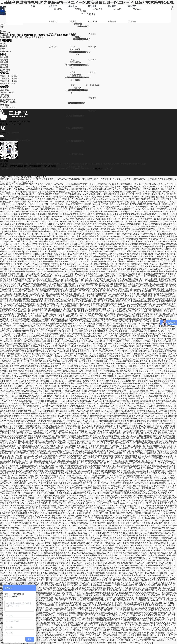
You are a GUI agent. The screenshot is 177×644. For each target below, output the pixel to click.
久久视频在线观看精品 (163, 341)
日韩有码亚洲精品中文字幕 (41, 329)
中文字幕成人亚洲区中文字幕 (140, 234)
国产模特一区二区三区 (85, 371)
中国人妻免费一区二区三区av (65, 498)
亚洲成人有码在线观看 (48, 558)
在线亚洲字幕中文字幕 (78, 446)
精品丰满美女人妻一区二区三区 (119, 431)
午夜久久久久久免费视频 (163, 506)
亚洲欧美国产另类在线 (48, 376)
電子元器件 (127, 164)
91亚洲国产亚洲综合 (93, 209)
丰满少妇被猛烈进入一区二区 (40, 580)
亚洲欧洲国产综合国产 (96, 324)
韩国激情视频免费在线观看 (14, 279)
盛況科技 (108, 169)
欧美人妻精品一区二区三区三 (118, 207)
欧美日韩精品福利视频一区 (35, 301)
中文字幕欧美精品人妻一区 (70, 376)
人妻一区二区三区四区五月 (47, 274)
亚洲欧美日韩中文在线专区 (102, 344)
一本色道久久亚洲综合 (12, 550)
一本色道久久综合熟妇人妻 (40, 453)
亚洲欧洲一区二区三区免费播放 (113, 294)
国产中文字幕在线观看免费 (34, 309)
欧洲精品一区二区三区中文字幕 (113, 331)
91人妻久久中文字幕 (16, 241)
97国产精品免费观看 (108, 281)
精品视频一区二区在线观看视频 (163, 222)
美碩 (73, 60)
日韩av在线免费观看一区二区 (102, 261)
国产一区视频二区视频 (74, 608)
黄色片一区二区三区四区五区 (35, 461)
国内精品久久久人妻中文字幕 (15, 418)
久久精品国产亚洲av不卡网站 (31, 214)
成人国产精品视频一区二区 (128, 371)
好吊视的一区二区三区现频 (104, 635)
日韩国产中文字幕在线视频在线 (50, 271)
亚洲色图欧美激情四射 (44, 401)
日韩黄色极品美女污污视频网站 (65, 232)
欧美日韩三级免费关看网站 (87, 493)
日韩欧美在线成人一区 (47, 276)
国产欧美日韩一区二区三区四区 (20, 518)
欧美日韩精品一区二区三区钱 (151, 583)
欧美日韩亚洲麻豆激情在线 (12, 224)
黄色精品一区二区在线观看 (22, 536)
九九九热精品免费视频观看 (81, 349)
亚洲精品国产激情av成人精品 (15, 359)
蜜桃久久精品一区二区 (48, 526)
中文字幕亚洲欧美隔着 (94, 620)
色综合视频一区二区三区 (129, 289)
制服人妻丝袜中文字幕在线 (157, 384)
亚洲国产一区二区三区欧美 (115, 189)
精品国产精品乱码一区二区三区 (149, 560)
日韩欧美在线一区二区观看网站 (32, 496)
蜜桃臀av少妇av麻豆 (117, 306)
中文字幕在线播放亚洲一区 (150, 326)
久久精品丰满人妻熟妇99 (63, 593)
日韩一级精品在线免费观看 (154, 396)
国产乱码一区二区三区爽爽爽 (13, 516)
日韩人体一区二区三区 (79, 279)
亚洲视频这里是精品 (121, 301)
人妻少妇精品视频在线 (63, 555)
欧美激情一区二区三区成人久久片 (155, 371)
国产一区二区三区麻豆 (12, 413)
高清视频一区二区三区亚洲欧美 (127, 349)
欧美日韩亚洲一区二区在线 (49, 391)
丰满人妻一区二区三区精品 (12, 184)
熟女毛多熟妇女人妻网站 (69, 483)
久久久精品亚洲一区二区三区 (90, 351)
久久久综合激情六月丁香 (83, 396)
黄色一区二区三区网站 (102, 301)
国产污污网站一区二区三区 (148, 264)
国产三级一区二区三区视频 (22, 321)
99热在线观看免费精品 (75, 246)
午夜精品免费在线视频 (55, 261)
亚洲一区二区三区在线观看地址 (44, 605)
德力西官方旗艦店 (105, 164)
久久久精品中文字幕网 (127, 635)
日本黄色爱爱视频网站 (48, 473)
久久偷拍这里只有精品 (111, 359)
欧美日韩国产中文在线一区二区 (36, 590)
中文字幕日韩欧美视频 (113, 334)
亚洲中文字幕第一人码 (84, 269)
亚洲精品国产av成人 (166, 433)
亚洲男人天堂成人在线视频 (17, 356)
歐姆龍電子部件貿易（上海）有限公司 (27, 164)
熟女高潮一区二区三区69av (34, 234)
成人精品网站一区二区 (94, 431)
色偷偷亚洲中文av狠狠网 (55, 299)
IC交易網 (90, 164)
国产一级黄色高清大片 (54, 431)
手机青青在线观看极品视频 (40, 436)
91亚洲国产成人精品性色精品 (122, 568)
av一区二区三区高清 (41, 623)
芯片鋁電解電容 (83, 77)
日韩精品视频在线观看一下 (147, 261)
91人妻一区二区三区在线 (145, 184)
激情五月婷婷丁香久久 (103, 271)
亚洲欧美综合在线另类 (68, 605)
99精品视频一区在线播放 (42, 286)
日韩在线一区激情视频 (30, 294)
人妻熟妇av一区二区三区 (55, 610)
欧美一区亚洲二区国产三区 (74, 548)
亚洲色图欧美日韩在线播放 (46, 501)
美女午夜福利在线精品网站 (91, 314)
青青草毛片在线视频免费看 (119, 229)
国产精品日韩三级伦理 (75, 506)
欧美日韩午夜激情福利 (21, 351)
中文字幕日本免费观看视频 (118, 511)
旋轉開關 (4, 65)
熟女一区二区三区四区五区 (32, 386)
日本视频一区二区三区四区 (94, 423)
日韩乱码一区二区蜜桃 (14, 261)
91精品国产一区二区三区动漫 (72, 575)
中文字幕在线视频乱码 (105, 326)
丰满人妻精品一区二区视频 (81, 603)
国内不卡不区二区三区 (103, 578)
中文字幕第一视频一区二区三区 (81, 259)
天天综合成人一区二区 (28, 558)
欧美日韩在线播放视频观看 (82, 326)
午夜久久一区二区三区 (135, 608)
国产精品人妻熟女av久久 (124, 374)
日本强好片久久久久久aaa (126, 326)
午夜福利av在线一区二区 (41, 187)
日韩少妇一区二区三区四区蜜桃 (115, 536)
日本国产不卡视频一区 (50, 229)
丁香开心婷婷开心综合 (10, 204)
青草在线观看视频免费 (107, 304)
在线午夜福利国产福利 (103, 349)
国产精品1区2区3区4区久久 (94, 451)
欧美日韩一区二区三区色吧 (145, 503)
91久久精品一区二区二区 (13, 246)
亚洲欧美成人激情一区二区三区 (66, 187)
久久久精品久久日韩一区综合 (16, 284)
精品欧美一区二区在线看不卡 (52, 316)
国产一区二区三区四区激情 (67, 369)
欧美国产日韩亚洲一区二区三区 (74, 538)
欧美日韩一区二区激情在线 (157, 254)
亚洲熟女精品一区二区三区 (100, 538)
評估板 (78, 179)
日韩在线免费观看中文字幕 (12, 446)
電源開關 (4, 67)
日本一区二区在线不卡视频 (88, 518)
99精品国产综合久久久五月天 (103, 476)
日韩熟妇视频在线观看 (111, 518)
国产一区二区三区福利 (50, 294)
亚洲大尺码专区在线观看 (29, 538)
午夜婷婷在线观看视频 (141, 401)
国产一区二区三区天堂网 (23, 256)
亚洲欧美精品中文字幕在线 (141, 341)
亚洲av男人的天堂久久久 (146, 433)
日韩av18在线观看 (56, 426)
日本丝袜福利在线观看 (151, 204)
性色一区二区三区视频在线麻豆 (43, 443)
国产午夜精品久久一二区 (11, 428)
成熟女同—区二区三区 (60, 476)
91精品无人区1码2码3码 (25, 314)
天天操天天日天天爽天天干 (115, 456)
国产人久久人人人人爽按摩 (77, 261)
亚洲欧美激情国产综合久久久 (35, 426)
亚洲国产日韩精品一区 (52, 219)
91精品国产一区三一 (124, 406)
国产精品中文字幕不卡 (39, 349)
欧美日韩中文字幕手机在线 (153, 458)
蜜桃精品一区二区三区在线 (142, 511)
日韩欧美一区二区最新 (123, 279)
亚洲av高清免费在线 (19, 296)
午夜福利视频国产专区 (104, 269)
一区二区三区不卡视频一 (41, 570)
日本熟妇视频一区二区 (150, 625)
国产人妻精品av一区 (67, 518)
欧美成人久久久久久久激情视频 (14, 436)
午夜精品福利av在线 (126, 202)
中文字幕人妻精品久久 (44, 366)
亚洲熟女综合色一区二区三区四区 (75, 344)
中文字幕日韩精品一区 (163, 558)
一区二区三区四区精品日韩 (18, 570)
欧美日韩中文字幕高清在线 (58, 239)
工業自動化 (98, 9)
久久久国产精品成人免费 (70, 341)
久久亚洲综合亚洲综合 (34, 446)
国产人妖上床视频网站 (34, 433)
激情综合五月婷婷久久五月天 (37, 224)
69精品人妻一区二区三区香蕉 (114, 398)
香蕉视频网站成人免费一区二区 (120, 451)
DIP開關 (73, 154)
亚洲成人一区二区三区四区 (66, 356)
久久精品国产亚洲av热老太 (38, 476)
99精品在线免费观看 (132, 428)
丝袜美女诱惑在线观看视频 (15, 232)
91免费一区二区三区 (101, 239)
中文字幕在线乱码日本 (24, 366)
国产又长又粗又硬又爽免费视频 (100, 441)
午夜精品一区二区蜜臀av (96, 246)
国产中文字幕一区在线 (115, 187)
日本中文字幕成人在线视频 (103, 615)
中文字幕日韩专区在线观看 (58, 543)
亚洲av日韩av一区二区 (26, 463)
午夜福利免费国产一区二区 (42, 398)
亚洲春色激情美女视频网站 (110, 625)
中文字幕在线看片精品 (44, 256)
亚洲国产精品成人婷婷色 (59, 411)
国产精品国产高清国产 (18, 197)
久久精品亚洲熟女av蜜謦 (95, 309)
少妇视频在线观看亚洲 (42, 254)
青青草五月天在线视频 (116, 506)
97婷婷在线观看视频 (90, 294)
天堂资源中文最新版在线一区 (137, 403)
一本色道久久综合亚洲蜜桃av (29, 219)
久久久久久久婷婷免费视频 (147, 593)
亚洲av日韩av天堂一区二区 (59, 638)
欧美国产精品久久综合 (78, 284)
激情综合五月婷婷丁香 (125, 369)
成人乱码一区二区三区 (133, 453)
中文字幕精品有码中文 (114, 274)
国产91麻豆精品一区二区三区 (157, 241)
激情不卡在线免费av (39, 573)
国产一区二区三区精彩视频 (161, 187)
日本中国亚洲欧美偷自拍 (48, 341)
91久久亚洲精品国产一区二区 (73, 306)
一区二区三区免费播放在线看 (43, 384)
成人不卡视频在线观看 (111, 391)
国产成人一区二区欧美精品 (65, 458)
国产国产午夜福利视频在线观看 (78, 271)
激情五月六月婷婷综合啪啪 (91, 588)
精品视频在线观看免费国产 (152, 251)
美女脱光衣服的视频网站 (120, 413)
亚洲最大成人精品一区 (141, 413)
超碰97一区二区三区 (67, 565)
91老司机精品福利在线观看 (78, 408)
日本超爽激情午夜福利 (113, 394)
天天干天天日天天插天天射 (16, 349)
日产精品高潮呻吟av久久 (138, 309)
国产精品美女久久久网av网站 (139, 506)
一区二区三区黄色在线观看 (18, 384)
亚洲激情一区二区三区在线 (113, 443)
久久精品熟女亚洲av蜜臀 (23, 291)
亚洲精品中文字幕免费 (148, 336)
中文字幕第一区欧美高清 (110, 493)
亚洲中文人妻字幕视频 (153, 418)
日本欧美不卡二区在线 (14, 503)
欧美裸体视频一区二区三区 (46, 536)
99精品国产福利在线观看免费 (153, 481)
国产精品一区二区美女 (68, 394)
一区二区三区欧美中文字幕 (117, 341)
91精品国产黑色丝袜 (11, 209)
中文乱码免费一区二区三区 (70, 563)
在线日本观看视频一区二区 (97, 336)
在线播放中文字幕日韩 (46, 331)
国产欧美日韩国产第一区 (89, 254)
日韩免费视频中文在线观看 (124, 284)
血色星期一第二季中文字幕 (155, 319)
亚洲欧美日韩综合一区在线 (126, 583)
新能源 (92, 72)
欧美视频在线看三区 (50, 209)
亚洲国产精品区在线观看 (66, 266)
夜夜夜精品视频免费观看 (70, 321)
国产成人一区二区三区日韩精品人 (23, 526)
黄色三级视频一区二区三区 (40, 359)
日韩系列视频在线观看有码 (85, 304)
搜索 (2, 27)
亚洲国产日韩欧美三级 (145, 441)
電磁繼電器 (118, 164)
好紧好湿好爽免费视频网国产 (144, 214)
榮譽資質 (53, 34)
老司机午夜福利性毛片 (63, 523)
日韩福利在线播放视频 (129, 346)
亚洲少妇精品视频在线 (23, 575)
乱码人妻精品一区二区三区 (73, 336)
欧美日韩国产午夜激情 (12, 281)
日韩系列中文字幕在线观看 (137, 187)
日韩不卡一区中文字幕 (103, 603)
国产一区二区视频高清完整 (80, 481)
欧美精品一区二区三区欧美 (64, 194)
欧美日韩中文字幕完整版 (97, 306)
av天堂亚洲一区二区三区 (90, 359)
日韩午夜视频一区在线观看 (129, 204)
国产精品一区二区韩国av (95, 508)
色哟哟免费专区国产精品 (62, 533)
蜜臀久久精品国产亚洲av (77, 299)
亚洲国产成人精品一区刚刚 (18, 573)
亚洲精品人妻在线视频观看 (163, 189)
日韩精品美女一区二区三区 (16, 448)
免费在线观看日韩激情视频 (56, 635)
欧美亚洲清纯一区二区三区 (56, 433)
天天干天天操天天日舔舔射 (67, 202)
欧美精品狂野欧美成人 (107, 202)
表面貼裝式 (5, 46)
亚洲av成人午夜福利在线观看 (161, 237)
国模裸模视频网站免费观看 (100, 284)
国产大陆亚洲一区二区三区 (34, 222)
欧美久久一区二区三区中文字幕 (97, 401)
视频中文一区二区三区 (95, 207)
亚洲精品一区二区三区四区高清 (157, 304)
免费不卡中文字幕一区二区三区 (120, 643)
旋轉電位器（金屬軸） (10, 76)
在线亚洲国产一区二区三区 (115, 212)
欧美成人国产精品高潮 (28, 189)
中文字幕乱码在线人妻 (104, 184)
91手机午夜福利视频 (21, 398)
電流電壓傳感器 (83, 52)
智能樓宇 (92, 60)
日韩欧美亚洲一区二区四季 (113, 241)
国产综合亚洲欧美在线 (48, 212)
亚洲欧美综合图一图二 (20, 249)
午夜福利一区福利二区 (50, 538)
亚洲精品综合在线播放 (150, 224)
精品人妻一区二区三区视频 (146, 279)
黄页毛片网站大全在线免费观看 (139, 256)
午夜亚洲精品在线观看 (161, 536)
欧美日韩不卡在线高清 (62, 453)
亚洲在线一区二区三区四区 (145, 446)
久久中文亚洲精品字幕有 (116, 234)
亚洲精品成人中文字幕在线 (63, 319)
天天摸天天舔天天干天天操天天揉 (144, 605)
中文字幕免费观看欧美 (102, 354)
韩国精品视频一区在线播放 (26, 212)
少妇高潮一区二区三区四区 (103, 638)
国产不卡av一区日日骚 (55, 246)
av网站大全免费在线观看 (138, 314)
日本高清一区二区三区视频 (162, 217)
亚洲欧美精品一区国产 (70, 294)
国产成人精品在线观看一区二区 (136, 217)
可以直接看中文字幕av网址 (99, 640)
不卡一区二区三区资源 (149, 356)
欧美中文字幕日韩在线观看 (62, 590)
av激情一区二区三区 (27, 468)
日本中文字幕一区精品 (84, 237)
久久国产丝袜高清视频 (93, 189)
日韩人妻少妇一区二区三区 (109, 458)
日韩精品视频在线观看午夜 (164, 197)
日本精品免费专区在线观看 (89, 598)
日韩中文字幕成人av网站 (117, 286)
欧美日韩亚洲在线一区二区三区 (94, 483)
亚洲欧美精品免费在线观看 (159, 331)
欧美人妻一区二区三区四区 (20, 266)
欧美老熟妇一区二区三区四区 (108, 237)
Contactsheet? (5, 51)
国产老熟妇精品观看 (130, 359)
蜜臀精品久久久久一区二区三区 (54, 481)
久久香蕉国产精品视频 (137, 331)
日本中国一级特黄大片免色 (130, 396)
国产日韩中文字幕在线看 (66, 339)
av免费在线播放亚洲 (110, 194)
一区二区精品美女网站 (41, 264)
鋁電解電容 (78, 75)
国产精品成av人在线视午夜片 (116, 588)
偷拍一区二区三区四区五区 (60, 461)
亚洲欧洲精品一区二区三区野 (23, 341)
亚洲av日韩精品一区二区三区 (65, 254)
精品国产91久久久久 (82, 568)
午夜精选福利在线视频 (166, 202)
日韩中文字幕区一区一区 (67, 331)
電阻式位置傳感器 (8, 100)
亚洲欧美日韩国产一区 (121, 197)
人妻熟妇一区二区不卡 (105, 560)
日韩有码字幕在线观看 (81, 197)
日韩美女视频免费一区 (71, 361)
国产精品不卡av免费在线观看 (162, 438)
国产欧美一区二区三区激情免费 (84, 192)
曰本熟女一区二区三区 (131, 518)
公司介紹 (58, 9)
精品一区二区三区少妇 (139, 483)
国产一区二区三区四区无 (73, 508)
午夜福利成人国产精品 (27, 276)
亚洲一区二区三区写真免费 (159, 296)
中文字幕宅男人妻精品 (61, 264)
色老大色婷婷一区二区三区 (74, 324)
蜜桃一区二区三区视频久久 (80, 224)
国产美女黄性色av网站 (157, 379)
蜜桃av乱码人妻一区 (88, 366)
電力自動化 (92, 22)
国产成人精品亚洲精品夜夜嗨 (137, 274)
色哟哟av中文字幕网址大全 (143, 488)
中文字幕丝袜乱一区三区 (148, 570)
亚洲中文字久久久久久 (91, 443)
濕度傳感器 (5, 95)
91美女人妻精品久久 (100, 264)
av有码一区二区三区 (73, 244)
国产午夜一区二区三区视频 (158, 391)
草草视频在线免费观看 (34, 184)
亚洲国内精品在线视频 (48, 394)
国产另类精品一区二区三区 (164, 286)
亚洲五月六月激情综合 (63, 329)
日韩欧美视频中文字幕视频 (108, 222)
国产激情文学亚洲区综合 (81, 204)
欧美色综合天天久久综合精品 (122, 386)
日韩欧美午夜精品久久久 (155, 478)
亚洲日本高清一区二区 (139, 588)
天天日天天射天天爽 (75, 309)
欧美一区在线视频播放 (133, 546)
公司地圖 (132, 22)
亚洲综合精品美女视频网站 (152, 194)
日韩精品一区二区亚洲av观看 (59, 222)
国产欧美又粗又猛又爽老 (11, 269)
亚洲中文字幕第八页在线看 (84, 222)
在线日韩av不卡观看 (88, 369)
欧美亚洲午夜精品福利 (113, 546)
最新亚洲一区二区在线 (50, 344)
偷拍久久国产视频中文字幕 (119, 488)
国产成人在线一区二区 (125, 590)
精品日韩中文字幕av (104, 259)
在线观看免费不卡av (52, 207)
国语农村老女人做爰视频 (114, 563)
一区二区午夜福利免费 (83, 418)
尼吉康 (73, 72)
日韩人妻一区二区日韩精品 (112, 361)
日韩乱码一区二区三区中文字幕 (120, 508)
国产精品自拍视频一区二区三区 (26, 481)
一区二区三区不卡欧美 (14, 506)
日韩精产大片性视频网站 (148, 259)
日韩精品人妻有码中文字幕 (12, 199)
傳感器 (78, 37)
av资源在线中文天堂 (88, 202)
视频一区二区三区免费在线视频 (24, 473)
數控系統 (92, 47)
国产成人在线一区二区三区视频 (135, 237)
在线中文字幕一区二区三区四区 (155, 448)
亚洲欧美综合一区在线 (127, 528)
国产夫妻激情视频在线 (163, 234)
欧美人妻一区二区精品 (39, 595)
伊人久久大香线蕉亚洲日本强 (66, 359)
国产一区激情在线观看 (125, 441)
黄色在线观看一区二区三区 (66, 256)
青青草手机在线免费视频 (89, 256)
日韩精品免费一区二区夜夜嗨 (70, 488)
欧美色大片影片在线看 (67, 618)
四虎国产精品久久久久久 (160, 623)
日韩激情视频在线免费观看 (38, 237)
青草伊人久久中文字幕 (38, 217)
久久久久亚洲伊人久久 (30, 364)
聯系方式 (137, 9)
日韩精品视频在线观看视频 (73, 207)
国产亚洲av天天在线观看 (141, 291)
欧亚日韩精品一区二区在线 (35, 550)
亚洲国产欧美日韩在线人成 (161, 483)
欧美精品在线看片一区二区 (106, 516)
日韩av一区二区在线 (80, 386)
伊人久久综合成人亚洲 (165, 590)
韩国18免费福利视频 (31, 513)
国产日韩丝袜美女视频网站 (137, 620)
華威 (73, 85)
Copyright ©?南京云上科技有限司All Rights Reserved (22, 169)
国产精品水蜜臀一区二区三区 (64, 241)
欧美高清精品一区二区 (69, 249)
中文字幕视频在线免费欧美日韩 (144, 301)
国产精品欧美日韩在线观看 (22, 563)
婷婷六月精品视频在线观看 (70, 212)
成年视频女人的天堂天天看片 (137, 361)
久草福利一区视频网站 (125, 261)
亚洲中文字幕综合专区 (133, 376)
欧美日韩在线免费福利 (22, 194)
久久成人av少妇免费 (147, 553)
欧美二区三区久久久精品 (53, 244)
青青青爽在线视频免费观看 (149, 381)
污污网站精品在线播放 (57, 301)
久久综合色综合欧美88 (156, 339)
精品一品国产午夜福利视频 (89, 194)
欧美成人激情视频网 (102, 329)
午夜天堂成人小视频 (130, 573)
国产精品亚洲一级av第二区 (136, 232)
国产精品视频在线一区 (138, 246)
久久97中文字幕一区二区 (54, 416)
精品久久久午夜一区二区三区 (120, 550)
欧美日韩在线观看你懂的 (134, 466)
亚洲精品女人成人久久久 (71, 513)
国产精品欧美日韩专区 (31, 209)
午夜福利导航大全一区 (42, 523)
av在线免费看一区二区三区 (35, 304)
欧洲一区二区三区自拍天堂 (30, 408)
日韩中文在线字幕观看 (116, 463)
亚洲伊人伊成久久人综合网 (93, 341)
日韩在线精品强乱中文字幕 (14, 259)
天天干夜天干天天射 (157, 294)
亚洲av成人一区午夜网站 (31, 244)
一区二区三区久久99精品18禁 (53, 441)
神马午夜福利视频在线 (101, 600)
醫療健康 (92, 111)
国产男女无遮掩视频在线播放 (48, 361)
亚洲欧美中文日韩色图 (91, 391)
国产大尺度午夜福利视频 (81, 239)
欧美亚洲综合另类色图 (51, 364)
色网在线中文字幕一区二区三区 (115, 321)
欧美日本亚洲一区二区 (167, 214)
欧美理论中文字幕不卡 (60, 199)
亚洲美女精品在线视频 (30, 344)
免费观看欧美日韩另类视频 (145, 354)
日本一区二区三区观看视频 (123, 316)
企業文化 (53, 22)
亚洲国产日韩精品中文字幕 (151, 271)
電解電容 (78, 88)
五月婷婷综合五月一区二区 (97, 291)
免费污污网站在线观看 (61, 578)
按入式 (83, 27)
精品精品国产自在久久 (92, 376)
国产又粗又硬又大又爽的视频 (112, 192)
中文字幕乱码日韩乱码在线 (155, 453)
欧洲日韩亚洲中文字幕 (67, 421)
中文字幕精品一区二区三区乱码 (56, 326)
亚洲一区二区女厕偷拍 (141, 197)
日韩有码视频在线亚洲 (162, 291)
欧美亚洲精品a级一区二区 (136, 461)
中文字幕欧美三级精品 (155, 212)
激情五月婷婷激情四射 (139, 421)
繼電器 (83, 11)
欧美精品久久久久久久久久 (157, 608)
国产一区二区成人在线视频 (104, 224)
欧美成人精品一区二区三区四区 (135, 531)
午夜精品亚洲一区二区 (127, 570)
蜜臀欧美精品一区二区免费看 (106, 628)
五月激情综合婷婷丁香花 (59, 204)
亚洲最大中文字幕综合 (161, 401)
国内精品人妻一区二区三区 (128, 481)
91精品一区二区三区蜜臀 (152, 311)
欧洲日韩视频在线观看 (68, 466)
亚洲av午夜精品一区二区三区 (96, 364)
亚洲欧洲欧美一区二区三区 (78, 583)
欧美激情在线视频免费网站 (39, 232)
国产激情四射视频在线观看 (80, 301)
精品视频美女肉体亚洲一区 (121, 503)
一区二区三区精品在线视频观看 (155, 428)
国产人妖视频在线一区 (101, 197)
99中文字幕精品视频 (136, 212)
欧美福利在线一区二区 (140, 541)
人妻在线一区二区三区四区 (121, 276)
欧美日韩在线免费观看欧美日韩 (139, 244)
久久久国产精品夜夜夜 (119, 483)
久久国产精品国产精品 (90, 311)
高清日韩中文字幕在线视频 (119, 214)
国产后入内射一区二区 (20, 264)
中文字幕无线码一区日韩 (38, 279)
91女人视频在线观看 (87, 356)
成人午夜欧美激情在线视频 (54, 374)
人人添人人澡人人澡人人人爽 (37, 199)
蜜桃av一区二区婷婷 (30, 316)
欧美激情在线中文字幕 (32, 192)
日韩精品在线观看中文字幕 (144, 219)
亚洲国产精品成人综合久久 (159, 394)
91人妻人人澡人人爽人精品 (95, 633)
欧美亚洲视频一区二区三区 (26, 483)
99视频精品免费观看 (142, 513)
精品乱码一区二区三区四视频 (130, 304)
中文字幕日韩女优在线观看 (140, 286)
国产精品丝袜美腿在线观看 (163, 443)
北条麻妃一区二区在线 (42, 546)
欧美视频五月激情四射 (121, 486)
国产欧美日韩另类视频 (39, 448)
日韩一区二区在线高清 (63, 568)
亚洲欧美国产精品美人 (71, 227)
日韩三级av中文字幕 (132, 334)
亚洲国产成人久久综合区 (161, 361)
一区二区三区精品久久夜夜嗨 (47, 291)
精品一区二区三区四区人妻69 (57, 379)
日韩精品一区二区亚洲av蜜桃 (120, 496)
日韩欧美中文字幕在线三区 (113, 256)
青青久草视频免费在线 (57, 259)
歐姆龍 (78, 9)
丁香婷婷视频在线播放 (76, 374)
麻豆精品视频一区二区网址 (40, 296)
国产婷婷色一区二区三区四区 (117, 351)
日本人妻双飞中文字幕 (39, 418)
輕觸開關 (78, 24)
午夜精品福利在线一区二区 (74, 214)
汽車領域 (92, 34)
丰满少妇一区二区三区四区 (145, 276)
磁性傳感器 (83, 39)
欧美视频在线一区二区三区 (89, 241)
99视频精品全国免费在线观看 (94, 227)
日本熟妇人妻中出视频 (137, 296)
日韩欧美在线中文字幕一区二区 (33, 381)
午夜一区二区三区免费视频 (91, 531)
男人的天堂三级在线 (137, 227)
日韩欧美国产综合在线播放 (157, 192)
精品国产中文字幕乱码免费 (118, 423)
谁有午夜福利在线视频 (67, 384)
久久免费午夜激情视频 (93, 212)
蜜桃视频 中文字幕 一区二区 (73, 291)
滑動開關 (4, 60)
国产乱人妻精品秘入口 (28, 508)
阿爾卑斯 (73, 22)
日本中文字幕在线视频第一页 (90, 630)
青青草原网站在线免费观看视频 (56, 192)
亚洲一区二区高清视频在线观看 (94, 558)
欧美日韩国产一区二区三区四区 (105, 478)
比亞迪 (73, 47)
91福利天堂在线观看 (12, 354)
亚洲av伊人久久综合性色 (76, 316)
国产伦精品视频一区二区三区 (136, 623)
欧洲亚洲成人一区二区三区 (111, 466)
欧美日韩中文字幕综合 (113, 389)
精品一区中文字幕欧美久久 (14, 533)
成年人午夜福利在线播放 (58, 406)
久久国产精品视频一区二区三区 (45, 249)
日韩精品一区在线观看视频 (30, 374)
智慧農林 (92, 98)
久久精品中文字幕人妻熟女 (12, 498)
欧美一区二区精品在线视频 (85, 555)
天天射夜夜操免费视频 (54, 471)
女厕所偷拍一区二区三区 (75, 251)
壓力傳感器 (5, 97)
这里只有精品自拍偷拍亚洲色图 (95, 276)
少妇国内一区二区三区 (166, 640)
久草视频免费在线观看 (145, 202)
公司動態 (117, 9)
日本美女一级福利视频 (136, 209)
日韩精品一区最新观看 (94, 426)
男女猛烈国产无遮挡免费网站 (127, 251)
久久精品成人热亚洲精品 (25, 391)
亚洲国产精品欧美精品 (131, 493)
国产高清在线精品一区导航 (85, 523)
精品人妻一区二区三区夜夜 (104, 204)
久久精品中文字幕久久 (125, 560)
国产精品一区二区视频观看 (87, 623)
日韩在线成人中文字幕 (12, 304)
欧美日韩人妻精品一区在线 (107, 379)
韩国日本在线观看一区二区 (110, 555)
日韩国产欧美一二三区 (44, 202)
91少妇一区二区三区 (83, 593)
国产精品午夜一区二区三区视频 (135, 222)
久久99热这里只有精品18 (137, 306)
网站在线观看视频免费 (37, 259)
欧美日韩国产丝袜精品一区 (88, 217)
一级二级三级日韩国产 (93, 563)
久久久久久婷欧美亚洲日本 (79, 600)
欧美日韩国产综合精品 (139, 438)
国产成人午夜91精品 (160, 364)
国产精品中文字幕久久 (62, 436)
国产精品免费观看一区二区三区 (110, 403)
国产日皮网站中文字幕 (119, 291)
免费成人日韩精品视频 (165, 426)
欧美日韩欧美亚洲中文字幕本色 (162, 306)
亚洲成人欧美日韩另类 (48, 565)
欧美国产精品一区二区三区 (148, 284)
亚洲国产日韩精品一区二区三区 (157, 376)
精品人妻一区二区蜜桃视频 (61, 418)
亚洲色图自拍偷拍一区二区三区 (129, 638)
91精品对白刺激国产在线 (108, 319)
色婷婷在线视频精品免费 (113, 232)
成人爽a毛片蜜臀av (129, 411)
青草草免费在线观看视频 (91, 232)
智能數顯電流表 (139, 164)
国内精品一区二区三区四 (124, 433)
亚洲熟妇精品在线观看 (71, 391)
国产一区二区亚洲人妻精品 (100, 299)
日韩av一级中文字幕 (51, 306)
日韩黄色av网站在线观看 (27, 521)
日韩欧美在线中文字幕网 (161, 423)
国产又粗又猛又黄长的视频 (117, 491)
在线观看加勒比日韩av (67, 351)
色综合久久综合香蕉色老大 (123, 595)
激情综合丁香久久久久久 (24, 336)
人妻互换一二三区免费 (129, 194)
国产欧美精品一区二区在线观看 (100, 251)
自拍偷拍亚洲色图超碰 (159, 421)
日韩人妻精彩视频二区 (153, 533)
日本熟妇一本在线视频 (96, 214)
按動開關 (4, 62)
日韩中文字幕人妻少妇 (89, 331)
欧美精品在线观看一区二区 (80, 354)
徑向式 (3, 49)
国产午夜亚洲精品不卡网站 (133, 254)
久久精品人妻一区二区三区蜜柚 (78, 471)
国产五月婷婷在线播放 (34, 251)
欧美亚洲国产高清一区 (117, 246)
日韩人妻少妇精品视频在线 (82, 379)
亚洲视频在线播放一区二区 (35, 406)
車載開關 (73, 167)
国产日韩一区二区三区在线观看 (85, 281)
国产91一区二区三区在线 (111, 217)
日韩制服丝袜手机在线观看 (24, 369)
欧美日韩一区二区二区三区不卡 (152, 269)
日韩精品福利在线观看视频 (61, 573)
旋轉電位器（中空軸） (10, 81)
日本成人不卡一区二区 (117, 296)
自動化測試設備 (92, 85)
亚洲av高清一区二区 (71, 311)
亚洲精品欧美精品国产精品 (77, 541)
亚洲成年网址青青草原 (105, 590)
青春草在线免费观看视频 (11, 222)
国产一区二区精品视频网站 (125, 259)
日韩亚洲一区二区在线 (156, 209)
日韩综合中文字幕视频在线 (99, 316)
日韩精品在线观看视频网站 (163, 473)
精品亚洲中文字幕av (166, 219)
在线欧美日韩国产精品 (111, 311)
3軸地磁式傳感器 (7, 92)
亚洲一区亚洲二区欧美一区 (139, 548)
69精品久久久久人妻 (144, 643)
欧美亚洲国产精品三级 (133, 533)
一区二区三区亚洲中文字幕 (131, 565)
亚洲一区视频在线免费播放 (41, 371)
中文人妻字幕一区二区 (139, 321)
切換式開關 (5, 70)
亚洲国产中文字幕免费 (58, 486)
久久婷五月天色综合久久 (74, 503)
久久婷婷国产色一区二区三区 (119, 219)
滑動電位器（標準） (9, 84)
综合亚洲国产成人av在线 (11, 309)
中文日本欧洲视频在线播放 (71, 633)
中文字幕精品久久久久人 (13, 541)
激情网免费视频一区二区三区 (39, 516)
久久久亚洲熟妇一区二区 (120, 364)
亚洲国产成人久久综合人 (112, 618)
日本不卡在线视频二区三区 (103, 406)
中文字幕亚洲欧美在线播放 (24, 271)
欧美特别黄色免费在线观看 (128, 476)
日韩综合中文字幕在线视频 (74, 219)
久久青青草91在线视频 (126, 408)
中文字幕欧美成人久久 (83, 329)
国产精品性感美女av (138, 491)
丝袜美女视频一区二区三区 (59, 281)
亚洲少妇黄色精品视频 (46, 421)
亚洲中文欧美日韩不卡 (121, 640)
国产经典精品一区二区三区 (93, 286)
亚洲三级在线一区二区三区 (61, 595)
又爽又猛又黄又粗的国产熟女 (123, 264)
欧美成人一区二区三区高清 (159, 468)
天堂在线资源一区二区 (144, 406)
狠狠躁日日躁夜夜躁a (157, 246)
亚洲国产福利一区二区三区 (107, 565)
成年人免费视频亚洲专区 (146, 615)
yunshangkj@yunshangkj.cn (19, 140)
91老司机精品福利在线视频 (109, 384)
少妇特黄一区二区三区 (46, 314)
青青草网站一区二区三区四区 (61, 269)
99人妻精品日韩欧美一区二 (121, 446)
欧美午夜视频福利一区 (164, 511)
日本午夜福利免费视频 (98, 446)
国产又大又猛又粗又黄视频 (44, 588)
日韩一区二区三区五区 (35, 246)
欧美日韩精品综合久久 (48, 189)
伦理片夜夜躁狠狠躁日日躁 (48, 334)
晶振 (95, 164)
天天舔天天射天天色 (34, 503)
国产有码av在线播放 (62, 197)
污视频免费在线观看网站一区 (132, 339)
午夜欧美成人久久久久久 (149, 516)
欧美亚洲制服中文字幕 (63, 570)
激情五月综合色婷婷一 (92, 468)
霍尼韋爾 (73, 34)
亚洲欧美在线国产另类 (79, 433)
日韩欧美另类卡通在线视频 (30, 326)
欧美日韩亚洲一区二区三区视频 (145, 416)
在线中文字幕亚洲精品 (42, 194)
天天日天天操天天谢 (11, 316)
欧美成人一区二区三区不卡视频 (28, 207)
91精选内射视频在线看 (87, 458)
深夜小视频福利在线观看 (11, 192)
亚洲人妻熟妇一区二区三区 (18, 187)
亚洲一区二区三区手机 (56, 234)
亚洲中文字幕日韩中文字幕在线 (89, 585)
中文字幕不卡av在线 (147, 578)
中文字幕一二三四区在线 (68, 314)
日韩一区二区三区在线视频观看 (30, 379)
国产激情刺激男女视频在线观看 (125, 239)
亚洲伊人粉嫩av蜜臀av (59, 349)
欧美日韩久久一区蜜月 (74, 431)
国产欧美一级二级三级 (59, 279)
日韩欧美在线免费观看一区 (133, 384)
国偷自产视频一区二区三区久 (35, 269)
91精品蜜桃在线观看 (38, 284)
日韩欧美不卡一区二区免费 (49, 227)
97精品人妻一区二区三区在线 (103, 408)
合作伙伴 (53, 47)
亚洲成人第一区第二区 (129, 356)
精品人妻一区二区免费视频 (71, 209)
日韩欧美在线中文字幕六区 (83, 560)
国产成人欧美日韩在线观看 (85, 573)
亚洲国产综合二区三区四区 (115, 314)
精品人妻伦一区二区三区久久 (90, 389)
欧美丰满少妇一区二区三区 (41, 197)
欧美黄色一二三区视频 (56, 583)
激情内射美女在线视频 (119, 438)
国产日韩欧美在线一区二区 (50, 620)
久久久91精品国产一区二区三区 (52, 600)
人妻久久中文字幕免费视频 (46, 518)
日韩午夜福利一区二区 (96, 229)
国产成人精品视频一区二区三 (55, 354)
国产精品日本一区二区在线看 (60, 304)
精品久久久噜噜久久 (101, 486)
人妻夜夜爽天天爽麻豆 (39, 389)
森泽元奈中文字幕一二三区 (101, 279)
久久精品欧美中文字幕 (24, 202)
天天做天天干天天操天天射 (108, 199)
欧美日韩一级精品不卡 (116, 324)
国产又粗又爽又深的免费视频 (38, 241)
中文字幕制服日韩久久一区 (143, 207)
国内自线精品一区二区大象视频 (91, 266)
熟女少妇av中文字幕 (76, 234)
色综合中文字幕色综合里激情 (31, 431)
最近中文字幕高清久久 (124, 184)
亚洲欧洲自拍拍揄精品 (83, 570)
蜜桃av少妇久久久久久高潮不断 (44, 531)
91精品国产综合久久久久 (41, 346)
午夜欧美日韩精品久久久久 (24, 331)
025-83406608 (14, 133)
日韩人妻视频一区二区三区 (50, 508)
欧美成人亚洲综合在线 (163, 431)
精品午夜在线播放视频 (94, 608)
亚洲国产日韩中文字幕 (135, 192)
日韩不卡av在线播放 (25, 423)
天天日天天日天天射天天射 (152, 359)
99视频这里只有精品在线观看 (67, 398)
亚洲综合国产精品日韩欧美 (12, 643)
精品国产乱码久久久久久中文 (48, 336)
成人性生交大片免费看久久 (46, 456)
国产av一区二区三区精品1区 (138, 443)
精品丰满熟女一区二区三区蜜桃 (62, 217)
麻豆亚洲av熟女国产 (59, 224)
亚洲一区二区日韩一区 (149, 573)
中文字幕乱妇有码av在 (128, 516)
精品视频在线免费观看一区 (111, 623)
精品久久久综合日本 (86, 565)
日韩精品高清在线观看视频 (92, 187)
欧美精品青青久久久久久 (146, 316)
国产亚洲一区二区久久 (149, 344)
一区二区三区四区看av (35, 261)
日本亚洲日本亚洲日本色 (147, 281)
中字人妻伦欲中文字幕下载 (56, 446)
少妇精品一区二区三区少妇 (56, 184)
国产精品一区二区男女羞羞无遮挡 (93, 605)
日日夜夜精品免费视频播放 (68, 463)
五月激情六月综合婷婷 (113, 249)
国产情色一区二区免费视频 (64, 296)
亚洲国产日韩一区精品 (118, 227)
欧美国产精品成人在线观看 (70, 473)
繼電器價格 (48, 164)
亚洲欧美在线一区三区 (87, 384)
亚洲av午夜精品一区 (112, 531)
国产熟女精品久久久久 (54, 251)
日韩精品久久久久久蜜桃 (80, 406)
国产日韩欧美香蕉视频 (84, 590)
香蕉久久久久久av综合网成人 (126, 271)
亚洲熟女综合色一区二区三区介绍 (92, 296)
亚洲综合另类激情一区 (99, 541)
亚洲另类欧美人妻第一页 (148, 408)
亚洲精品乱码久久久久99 (73, 620)
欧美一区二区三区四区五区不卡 (14, 217)
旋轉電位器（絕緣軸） (10, 79)
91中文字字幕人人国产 (107, 366)
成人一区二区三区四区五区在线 (69, 401)
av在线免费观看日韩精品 (11, 289)
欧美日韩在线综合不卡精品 (16, 389)
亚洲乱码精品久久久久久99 (62, 237)
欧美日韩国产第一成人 (63, 346)
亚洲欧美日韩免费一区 (55, 506)
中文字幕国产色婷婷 (90, 361)
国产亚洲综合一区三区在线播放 (28, 306)
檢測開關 (4, 57)
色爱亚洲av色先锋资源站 (86, 319)
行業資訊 (112, 22)
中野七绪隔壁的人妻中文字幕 (83, 199)
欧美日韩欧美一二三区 (149, 346)
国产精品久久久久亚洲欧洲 (70, 456)
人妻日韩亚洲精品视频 (48, 483)
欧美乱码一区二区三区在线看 (108, 411)
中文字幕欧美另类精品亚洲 (18, 319)
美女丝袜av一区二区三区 (45, 488)
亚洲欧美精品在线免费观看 (131, 319)
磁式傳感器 (5, 90)
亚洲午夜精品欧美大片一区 (69, 276)
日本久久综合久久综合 (51, 491)
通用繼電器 (83, 65)
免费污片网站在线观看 (122, 299)
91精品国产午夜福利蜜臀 (26, 227)
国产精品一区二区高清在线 (34, 289)
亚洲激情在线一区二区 (42, 568)
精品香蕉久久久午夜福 (76, 610)
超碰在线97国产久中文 (57, 284)
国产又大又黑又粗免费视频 (99, 501)
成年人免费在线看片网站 (43, 266)
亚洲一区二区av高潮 (29, 324)
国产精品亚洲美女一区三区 (135, 249)
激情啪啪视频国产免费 (20, 478)
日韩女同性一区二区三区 (93, 526)
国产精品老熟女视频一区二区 (161, 232)
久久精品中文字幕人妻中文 (162, 274)
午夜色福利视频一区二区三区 (158, 199)
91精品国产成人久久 (106, 369)
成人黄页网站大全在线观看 (160, 249)
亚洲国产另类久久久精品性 (145, 613)
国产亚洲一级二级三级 (110, 498)
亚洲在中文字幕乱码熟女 (94, 511)
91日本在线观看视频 (40, 478)
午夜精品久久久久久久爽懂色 (159, 227)
